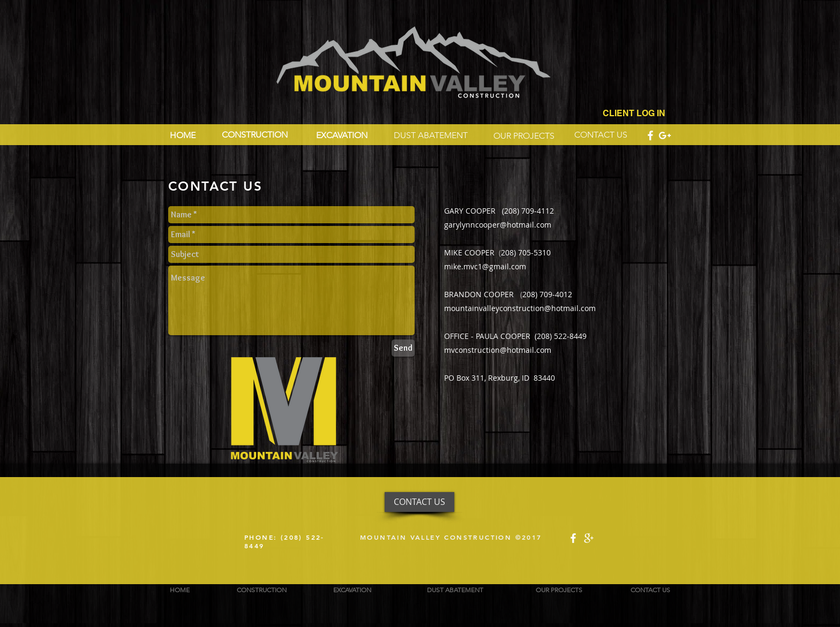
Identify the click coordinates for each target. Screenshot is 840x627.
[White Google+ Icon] (665, 135)
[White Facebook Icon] (650, 135)
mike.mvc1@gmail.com (485, 266)
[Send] (403, 348)
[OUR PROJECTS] (524, 136)
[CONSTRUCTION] (257, 135)
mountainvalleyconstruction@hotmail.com (520, 308)
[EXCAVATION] (348, 135)
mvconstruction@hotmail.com (498, 350)
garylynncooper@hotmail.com (498, 225)
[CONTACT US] (605, 135)
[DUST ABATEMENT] (433, 135)
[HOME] (182, 135)
